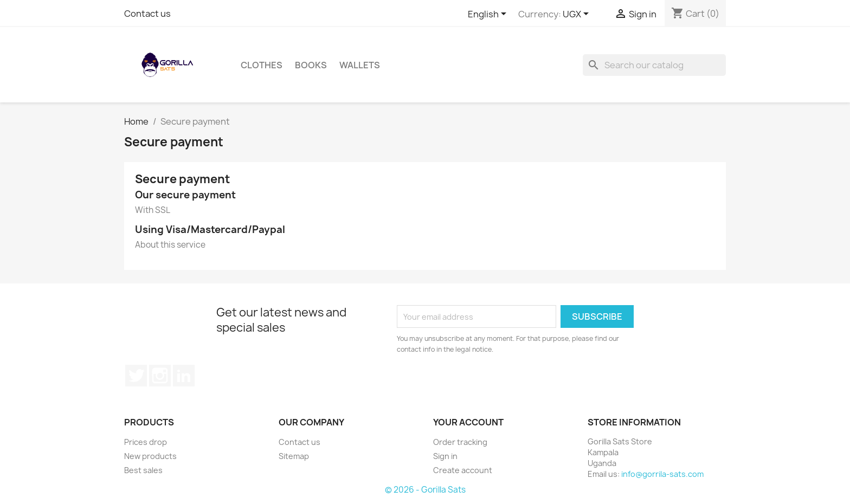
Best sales (143, 470)
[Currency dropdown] (578, 15)
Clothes (262, 65)
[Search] (654, 65)
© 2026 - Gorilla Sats (425, 490)
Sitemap (294, 456)
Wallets (360, 65)
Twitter (136, 376)
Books (311, 65)
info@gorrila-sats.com (662, 474)
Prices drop (146, 442)
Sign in (445, 456)
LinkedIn (184, 376)
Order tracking (460, 442)
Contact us (147, 14)
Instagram (160, 376)
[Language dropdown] (489, 15)
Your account (468, 422)
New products (150, 456)
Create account (463, 470)
